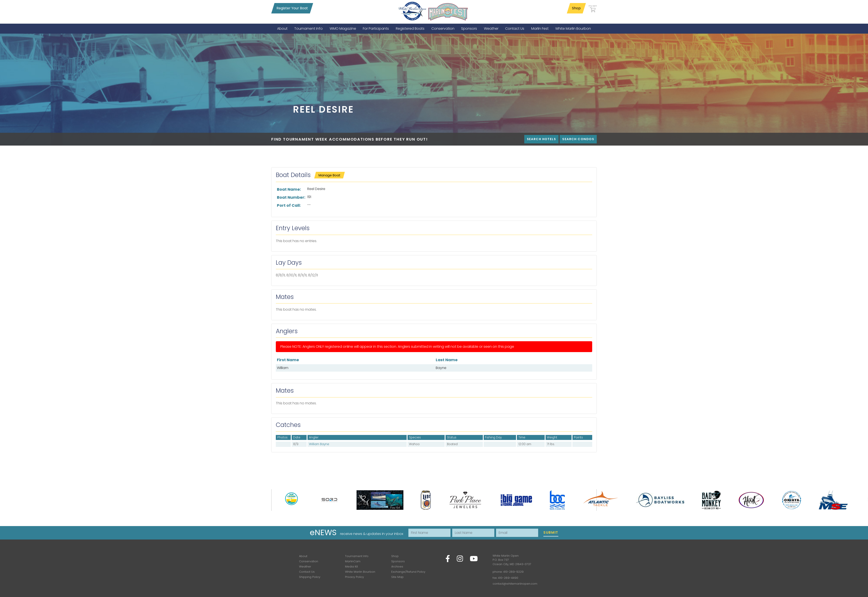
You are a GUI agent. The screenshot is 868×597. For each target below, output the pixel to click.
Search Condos (578, 139)
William (283, 368)
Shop (576, 8)
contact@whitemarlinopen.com (515, 584)
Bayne (441, 368)
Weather (305, 567)
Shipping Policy (310, 577)
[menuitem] (282, 29)
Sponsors (398, 561)
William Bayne (319, 444)
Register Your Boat (292, 8)
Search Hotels (542, 139)
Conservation (309, 561)
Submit (551, 532)
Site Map (397, 577)
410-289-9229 (513, 572)
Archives (397, 567)
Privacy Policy (354, 577)
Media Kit (351, 567)
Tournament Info (357, 556)
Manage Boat (330, 175)
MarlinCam (353, 561)
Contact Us (307, 572)
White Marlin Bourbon (360, 572)
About (303, 556)
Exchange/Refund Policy (408, 572)
